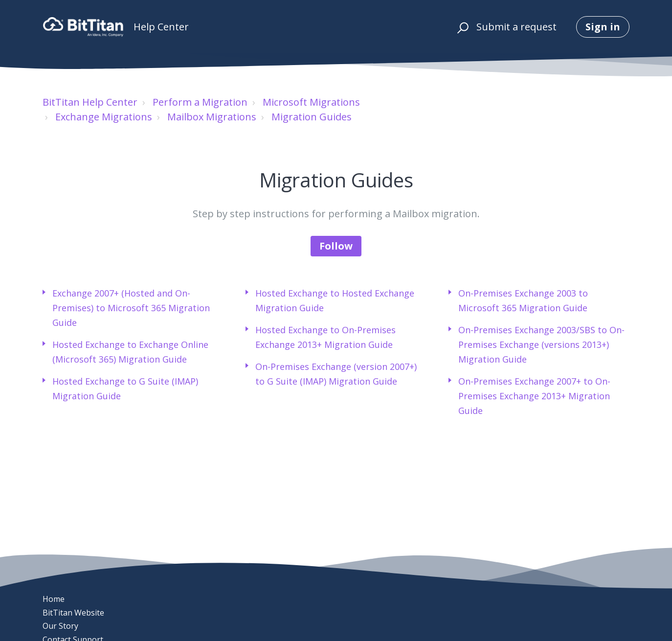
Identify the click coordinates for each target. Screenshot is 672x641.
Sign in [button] (603, 27)
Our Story (60, 626)
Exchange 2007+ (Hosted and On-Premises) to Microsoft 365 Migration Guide (131, 308)
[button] (461, 27)
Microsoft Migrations (311, 102)
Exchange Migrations (104, 117)
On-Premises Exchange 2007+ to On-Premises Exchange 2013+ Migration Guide (534, 396)
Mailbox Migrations (212, 117)
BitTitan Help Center (90, 102)
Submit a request (516, 27)
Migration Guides (312, 117)
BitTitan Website (73, 613)
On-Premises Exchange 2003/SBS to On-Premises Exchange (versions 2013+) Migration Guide (541, 344)
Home (54, 599)
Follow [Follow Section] (336, 246)
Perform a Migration (200, 102)
